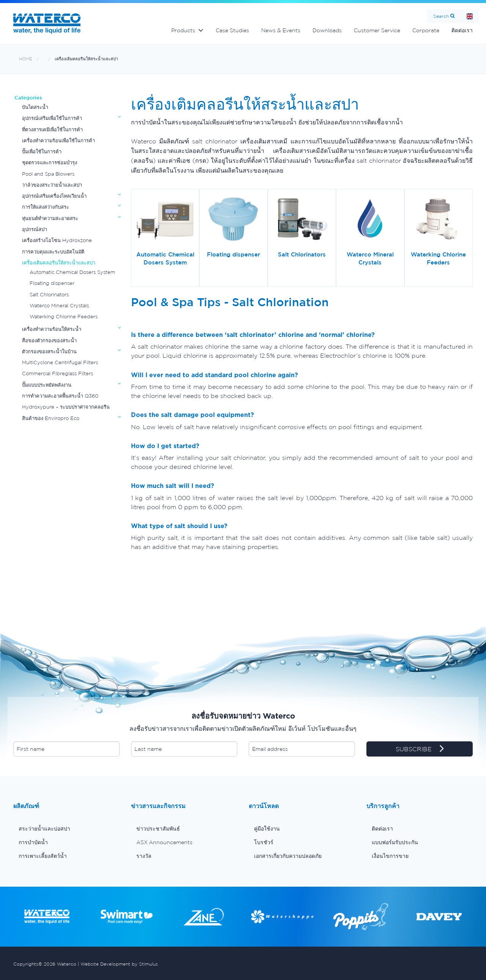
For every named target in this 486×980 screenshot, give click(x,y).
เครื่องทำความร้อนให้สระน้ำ (52, 329)
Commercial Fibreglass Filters (58, 374)
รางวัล (144, 856)
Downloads (327, 30)
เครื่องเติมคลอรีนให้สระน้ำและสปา (86, 59)
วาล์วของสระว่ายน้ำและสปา (52, 185)
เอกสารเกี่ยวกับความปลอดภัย (288, 856)
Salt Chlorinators (49, 295)
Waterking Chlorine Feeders (64, 317)
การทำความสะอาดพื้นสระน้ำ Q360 (60, 396)
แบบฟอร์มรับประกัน (395, 842)
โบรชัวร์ (264, 842)
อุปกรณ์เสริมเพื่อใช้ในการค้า (52, 118)
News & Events (281, 30)
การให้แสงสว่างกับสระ (46, 207)
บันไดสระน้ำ (35, 107)
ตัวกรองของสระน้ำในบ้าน (49, 352)
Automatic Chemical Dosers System (72, 272)
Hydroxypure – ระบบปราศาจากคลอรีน (66, 407)
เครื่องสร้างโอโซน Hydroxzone (57, 240)
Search (441, 16)
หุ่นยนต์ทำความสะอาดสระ (50, 218)
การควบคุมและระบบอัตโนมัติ (53, 252)
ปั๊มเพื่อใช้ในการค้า (42, 152)
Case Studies (232, 30)
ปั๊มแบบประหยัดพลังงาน (47, 385)
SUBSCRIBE (420, 749)
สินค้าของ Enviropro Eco (51, 418)
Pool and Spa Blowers (48, 174)
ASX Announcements (164, 842)
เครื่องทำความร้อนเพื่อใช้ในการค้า (58, 141)
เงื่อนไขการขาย (390, 856)
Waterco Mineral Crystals (59, 306)
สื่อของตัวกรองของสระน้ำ (49, 341)
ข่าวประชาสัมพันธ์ (158, 829)
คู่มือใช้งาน (267, 829)
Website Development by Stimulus (119, 964)
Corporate (426, 30)
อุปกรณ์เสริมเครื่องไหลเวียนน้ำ (54, 196)
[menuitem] (66, 829)
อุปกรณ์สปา (35, 229)
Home (470, 16)
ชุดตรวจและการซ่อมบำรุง (50, 163)
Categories (28, 98)
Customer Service (377, 30)
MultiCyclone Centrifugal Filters (60, 363)
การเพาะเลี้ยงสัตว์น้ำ (43, 856)
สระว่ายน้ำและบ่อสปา (44, 829)
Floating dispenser (52, 283)
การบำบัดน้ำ (33, 842)
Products (183, 30)
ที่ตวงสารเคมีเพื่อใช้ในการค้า (52, 130)
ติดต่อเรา (462, 30)
